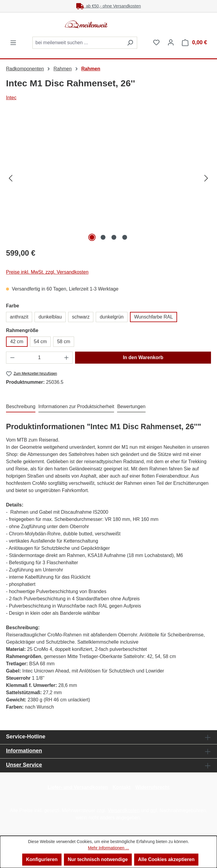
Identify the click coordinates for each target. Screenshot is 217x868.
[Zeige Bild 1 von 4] (92, 237)
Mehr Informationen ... (108, 848)
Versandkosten (124, 810)
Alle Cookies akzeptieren (166, 859)
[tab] (21, 407)
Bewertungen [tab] (131, 406)
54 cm (41, 342)
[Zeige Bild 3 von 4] (114, 237)
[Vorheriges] (11, 178)
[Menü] (13, 43)
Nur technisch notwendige (98, 859)
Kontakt (122, 787)
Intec (11, 98)
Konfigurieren (42, 859)
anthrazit (19, 317)
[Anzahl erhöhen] (67, 358)
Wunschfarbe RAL (154, 317)
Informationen (24, 751)
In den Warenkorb (143, 357)
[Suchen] (130, 43)
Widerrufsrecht (152, 787)
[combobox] (78, 43)
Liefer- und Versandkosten (78, 787)
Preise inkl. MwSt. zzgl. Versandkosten (47, 272)
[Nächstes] (206, 178)
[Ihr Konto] (171, 42)
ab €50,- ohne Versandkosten (109, 6)
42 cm (17, 342)
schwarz (81, 317)
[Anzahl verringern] (12, 358)
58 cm (64, 342)
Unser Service (24, 765)
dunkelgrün (112, 317)
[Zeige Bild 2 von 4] (103, 237)
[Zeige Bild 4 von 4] (125, 237)
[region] (108, 178)
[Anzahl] (39, 358)
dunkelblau (50, 317)
